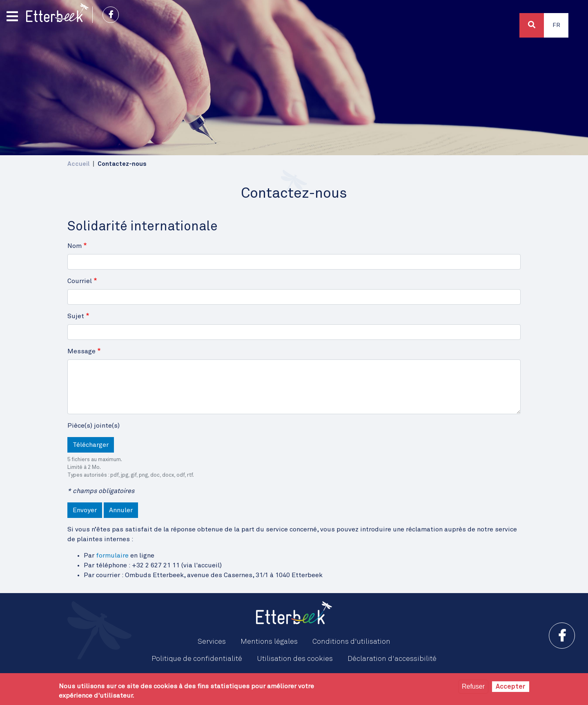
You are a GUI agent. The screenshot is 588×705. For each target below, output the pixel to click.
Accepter (511, 687)
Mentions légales (269, 642)
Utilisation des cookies (295, 659)
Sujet (76, 316)
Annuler (121, 510)
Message (81, 351)
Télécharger (91, 445)
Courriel (80, 281)
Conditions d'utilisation (351, 642)
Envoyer (85, 510)
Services (212, 642)
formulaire (112, 556)
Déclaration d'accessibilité (392, 659)
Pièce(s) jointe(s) (94, 426)
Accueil (78, 164)
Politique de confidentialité (197, 659)
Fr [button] (556, 25)
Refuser (473, 686)
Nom (75, 246)
